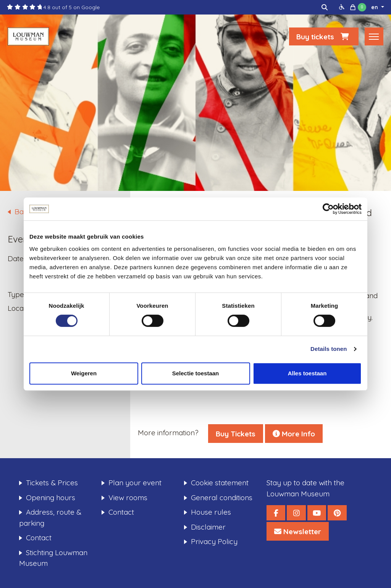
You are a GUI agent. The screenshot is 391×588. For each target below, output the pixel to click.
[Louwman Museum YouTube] (317, 513)
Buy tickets (324, 37)
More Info (294, 434)
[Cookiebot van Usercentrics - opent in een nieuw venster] (328, 209)
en (375, 7)
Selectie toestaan (196, 373)
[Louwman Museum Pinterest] (337, 513)
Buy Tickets (236, 434)
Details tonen (329, 349)
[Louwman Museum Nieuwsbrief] (298, 531)
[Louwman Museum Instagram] (296, 513)
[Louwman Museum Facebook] (276, 513)
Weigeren (84, 373)
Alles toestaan (307, 373)
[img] (325, 7)
